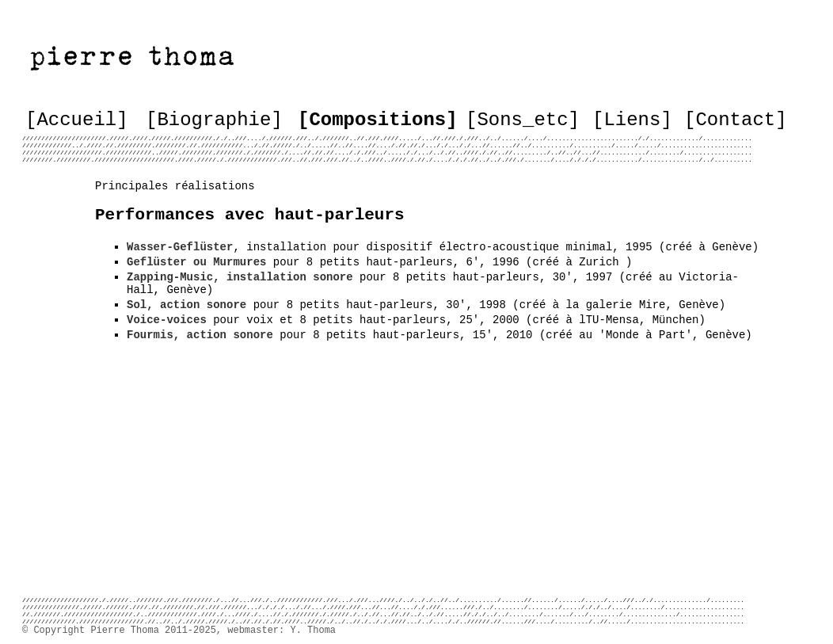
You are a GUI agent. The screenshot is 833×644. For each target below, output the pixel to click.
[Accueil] (77, 120)
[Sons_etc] (523, 120)
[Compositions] (378, 120)
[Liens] (632, 120)
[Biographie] (214, 120)
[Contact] (736, 120)
